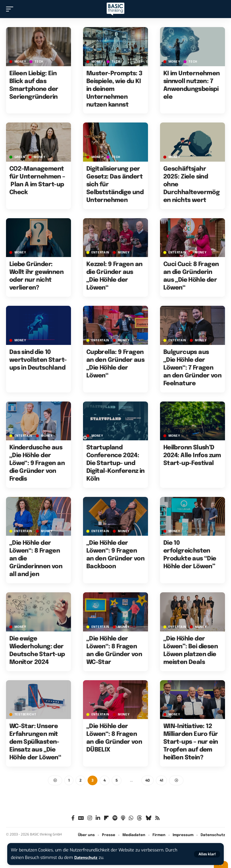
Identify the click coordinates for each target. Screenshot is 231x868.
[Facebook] (73, 819)
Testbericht (25, 715)
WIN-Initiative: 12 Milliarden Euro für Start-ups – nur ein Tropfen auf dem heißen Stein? (191, 742)
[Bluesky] (148, 819)
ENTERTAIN (100, 253)
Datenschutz (87, 858)
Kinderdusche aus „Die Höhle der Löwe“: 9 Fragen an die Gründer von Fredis (37, 463)
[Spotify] (115, 819)
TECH (39, 62)
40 (148, 781)
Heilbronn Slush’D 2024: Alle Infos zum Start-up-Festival (192, 456)
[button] (207, 854)
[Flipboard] (106, 819)
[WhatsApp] (131, 819)
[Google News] (81, 819)
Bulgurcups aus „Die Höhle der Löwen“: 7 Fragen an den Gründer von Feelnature (192, 368)
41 (161, 781)
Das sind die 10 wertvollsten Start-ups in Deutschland (38, 360)
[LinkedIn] (98, 819)
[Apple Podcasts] (123, 819)
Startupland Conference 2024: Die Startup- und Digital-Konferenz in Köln (115, 463)
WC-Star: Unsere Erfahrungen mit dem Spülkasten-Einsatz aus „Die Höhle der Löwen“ (35, 742)
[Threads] (139, 819)
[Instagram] (90, 819)
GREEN (20, 157)
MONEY (20, 62)
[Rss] (157, 819)
